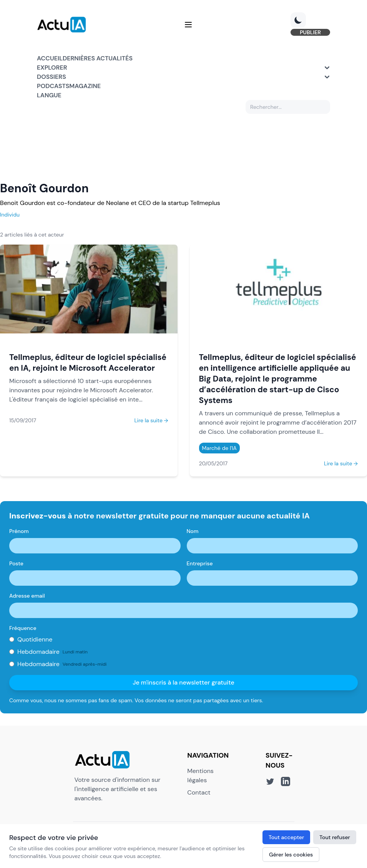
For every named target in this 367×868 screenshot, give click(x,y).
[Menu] (188, 25)
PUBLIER (310, 32)
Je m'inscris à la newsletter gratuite (183, 682)
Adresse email (27, 596)
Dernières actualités (98, 58)
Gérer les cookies (291, 855)
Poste (16, 563)
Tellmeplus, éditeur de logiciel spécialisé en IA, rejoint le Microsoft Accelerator (88, 362)
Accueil (50, 58)
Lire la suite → (151, 420)
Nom (193, 531)
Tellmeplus (205, 203)
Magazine (85, 86)
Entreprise (200, 563)
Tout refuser (335, 837)
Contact (199, 792)
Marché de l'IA (219, 448)
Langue (49, 95)
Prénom (19, 531)
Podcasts (53, 86)
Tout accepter (286, 837)
